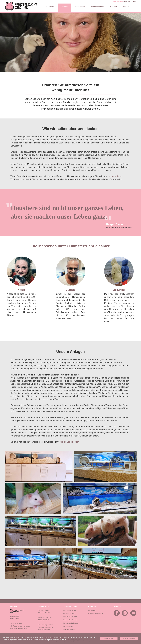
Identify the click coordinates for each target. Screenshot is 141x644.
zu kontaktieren (115, 176)
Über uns (65, 7)
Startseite (50, 7)
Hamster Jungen (69, 614)
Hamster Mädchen (69, 610)
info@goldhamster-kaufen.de (20, 626)
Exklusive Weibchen (70, 617)
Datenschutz (109, 638)
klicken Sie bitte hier (69, 442)
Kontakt (126, 7)
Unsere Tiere (80, 7)
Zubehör (113, 7)
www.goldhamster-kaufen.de (20, 628)
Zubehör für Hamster (70, 620)
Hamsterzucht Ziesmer (71, 623)
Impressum (92, 610)
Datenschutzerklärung (96, 614)
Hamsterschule (98, 7)
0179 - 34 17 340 (129, 2)
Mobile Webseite (69, 629)
